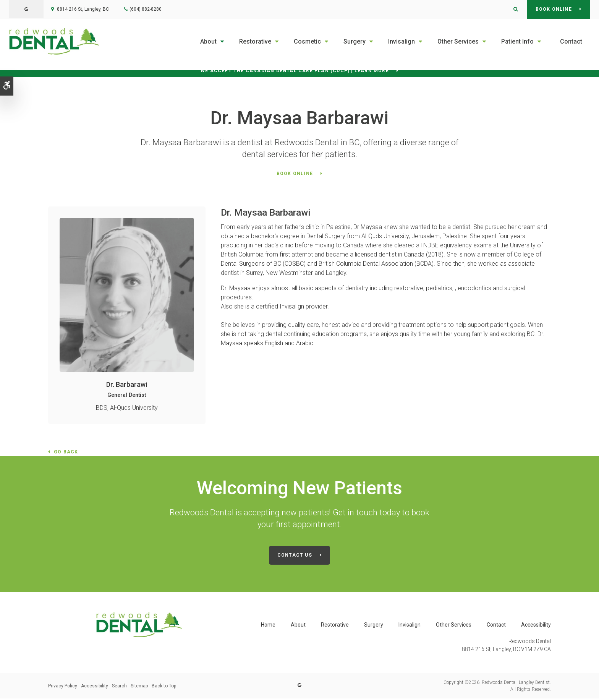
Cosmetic (307, 41)
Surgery (355, 41)
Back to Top (164, 687)
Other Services (458, 41)
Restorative (255, 41)
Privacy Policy (63, 687)
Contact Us (295, 557)
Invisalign (401, 41)
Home (268, 626)
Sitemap (139, 687)
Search (119, 687)
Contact (571, 41)
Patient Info (517, 41)
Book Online (554, 9)
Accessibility (536, 626)
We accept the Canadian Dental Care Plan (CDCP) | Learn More (295, 72)
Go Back (66, 454)
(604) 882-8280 (146, 9)
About (208, 41)
